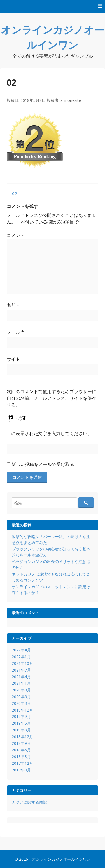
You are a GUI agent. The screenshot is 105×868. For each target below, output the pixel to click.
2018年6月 (21, 750)
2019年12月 (22, 710)
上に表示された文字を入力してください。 (49, 433)
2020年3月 (21, 703)
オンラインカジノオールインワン (61, 859)
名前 (13, 305)
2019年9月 (21, 716)
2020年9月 (21, 690)
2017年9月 (21, 770)
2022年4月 (21, 650)
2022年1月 (21, 657)
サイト (13, 359)
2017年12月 (22, 763)
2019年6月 (21, 723)
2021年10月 (22, 663)
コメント (16, 235)
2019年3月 (21, 730)
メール (15, 332)
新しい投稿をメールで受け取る (43, 464)
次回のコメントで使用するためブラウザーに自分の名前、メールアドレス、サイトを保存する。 (52, 398)
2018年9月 (21, 743)
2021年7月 (21, 670)
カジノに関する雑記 (29, 802)
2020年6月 (21, 697)
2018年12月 (22, 737)
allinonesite (71, 100)
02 (12, 193)
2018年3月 (21, 756)
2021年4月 (21, 677)
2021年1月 (21, 683)
